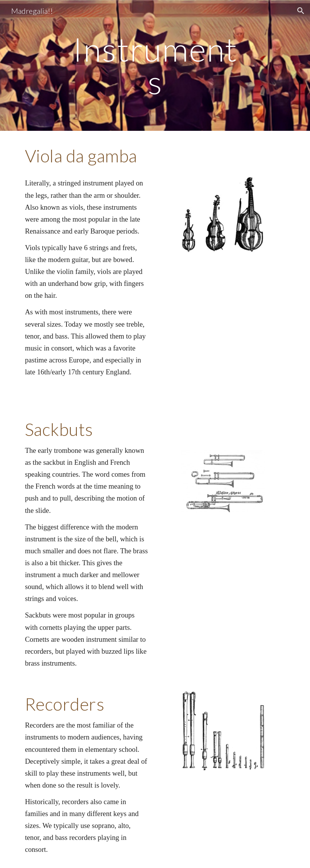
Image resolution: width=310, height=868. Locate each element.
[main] (155, 66)
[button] (301, 11)
